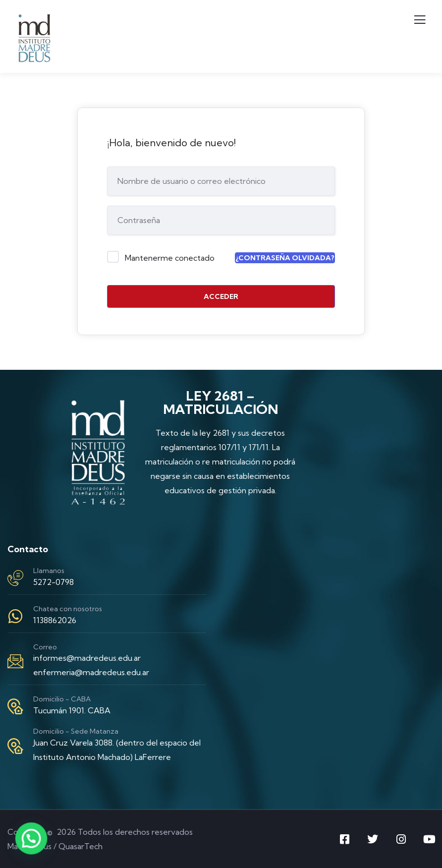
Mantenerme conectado (170, 258)
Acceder (221, 296)
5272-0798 (54, 582)
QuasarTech (81, 846)
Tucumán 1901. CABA (72, 710)
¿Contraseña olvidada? (285, 258)
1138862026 (55, 620)
